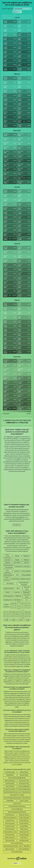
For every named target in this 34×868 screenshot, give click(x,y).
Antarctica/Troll (24, 832)
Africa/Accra (26, 798)
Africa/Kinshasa (10, 835)
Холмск (17, 556)
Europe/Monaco (24, 821)
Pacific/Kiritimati (10, 829)
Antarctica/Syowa (10, 781)
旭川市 (22, 605)
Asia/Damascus (10, 815)
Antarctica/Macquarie (24, 789)
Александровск (9, 596)
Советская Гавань (27, 596)
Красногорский (8, 588)
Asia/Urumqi (24, 829)
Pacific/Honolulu (10, 826)
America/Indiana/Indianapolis (12, 798)
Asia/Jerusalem (10, 849)
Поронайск (17, 563)
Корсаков (8, 560)
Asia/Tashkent (10, 786)
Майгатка (18, 596)
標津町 (26, 614)
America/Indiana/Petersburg (17, 806)
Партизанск (18, 600)
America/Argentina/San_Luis (12, 792)
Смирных (8, 563)
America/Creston (24, 784)
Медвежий (26, 592)
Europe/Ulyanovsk (24, 818)
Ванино (8, 592)
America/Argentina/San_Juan (13, 846)
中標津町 (23, 614)
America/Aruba (10, 840)
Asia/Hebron (24, 838)
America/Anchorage (17, 843)
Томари (17, 560)
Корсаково (19, 566)
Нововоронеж (8, 600)
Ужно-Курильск (8, 571)
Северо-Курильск (7, 579)
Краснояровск (8, 575)
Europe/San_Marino (10, 789)
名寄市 (14, 620)
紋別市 (5, 614)
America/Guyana (10, 823)
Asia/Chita (27, 846)
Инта (18, 588)
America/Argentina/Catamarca (17, 812)
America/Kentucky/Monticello (17, 778)
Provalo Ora (17, 525)
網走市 (12, 605)
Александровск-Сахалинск (24, 584)
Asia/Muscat (10, 775)
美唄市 (26, 605)
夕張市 (20, 620)
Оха (17, 575)
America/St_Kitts (24, 781)
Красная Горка (27, 588)
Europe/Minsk (24, 826)
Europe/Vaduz (24, 775)
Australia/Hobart (24, 840)
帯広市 (11, 614)
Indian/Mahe (10, 801)
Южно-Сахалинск (8, 556)
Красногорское (26, 579)
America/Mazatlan (24, 786)
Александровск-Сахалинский (9, 566)
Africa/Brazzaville (17, 852)
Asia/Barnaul (26, 792)
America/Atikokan (24, 849)
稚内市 (16, 605)
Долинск (26, 563)
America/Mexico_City (10, 832)
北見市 (20, 614)
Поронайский (26, 571)
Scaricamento (17, 12)
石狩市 (29, 605)
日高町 (6, 620)
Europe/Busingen (10, 772)
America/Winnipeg (17, 809)
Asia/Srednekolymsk (10, 818)
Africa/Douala (24, 772)
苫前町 (28, 620)
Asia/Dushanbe (10, 784)
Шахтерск (27, 566)
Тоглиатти (17, 571)
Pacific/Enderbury (10, 838)
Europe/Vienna (10, 821)
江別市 (8, 614)
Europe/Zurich (17, 803)
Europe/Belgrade (24, 835)
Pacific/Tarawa (24, 801)
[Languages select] (17, 863)
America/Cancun (24, 815)
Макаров (26, 560)
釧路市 (29, 614)
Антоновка (10, 584)
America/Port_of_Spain (17, 795)
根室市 (14, 614)
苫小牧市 (19, 606)
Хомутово (17, 592)
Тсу (27, 600)
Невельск (26, 556)
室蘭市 (17, 614)
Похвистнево (15, 579)
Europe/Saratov (24, 823)
